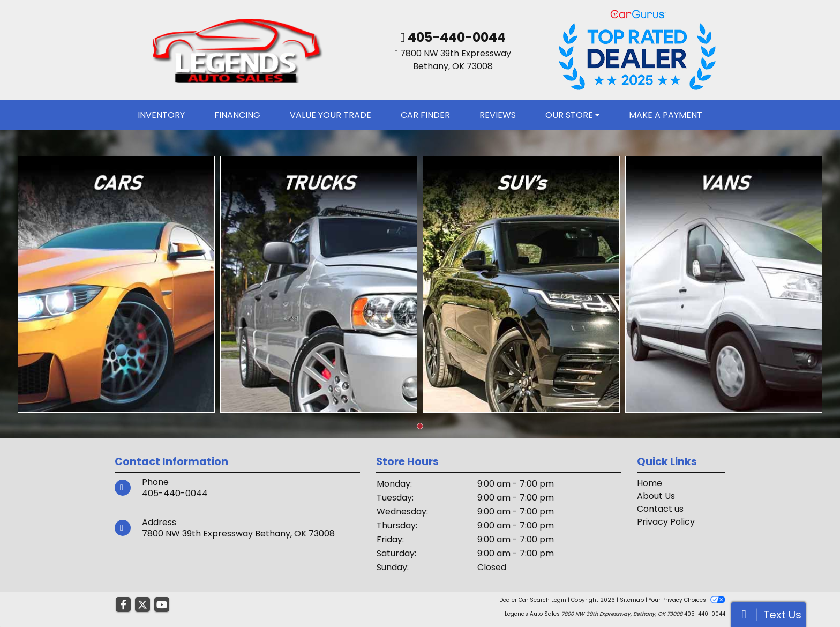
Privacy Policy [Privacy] (666, 522)
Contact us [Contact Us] (660, 509)
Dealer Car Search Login (533, 600)
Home (650, 483)
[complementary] (808, 595)
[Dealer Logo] (236, 50)
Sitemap (632, 600)
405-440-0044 (455, 37)
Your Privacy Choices (687, 600)
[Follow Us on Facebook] (123, 605)
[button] (420, 426)
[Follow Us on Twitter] (142, 605)
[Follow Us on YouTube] (162, 605)
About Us (656, 496)
